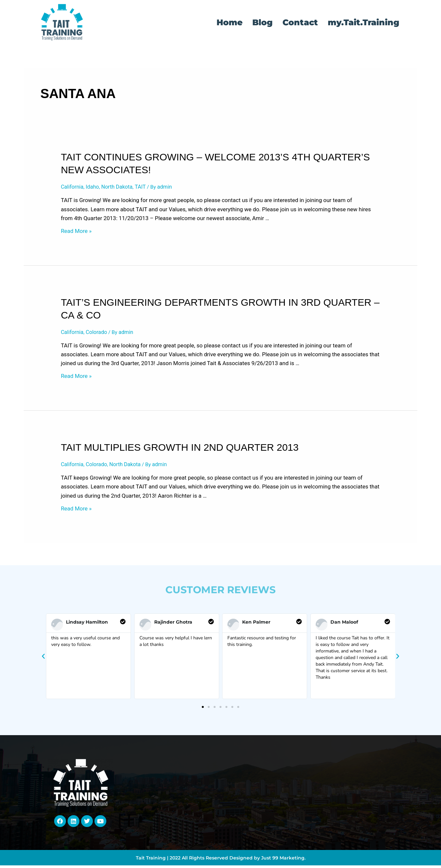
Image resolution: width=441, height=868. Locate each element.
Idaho (94, 187)
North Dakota (120, 187)
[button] (43, 659)
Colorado (99, 333)
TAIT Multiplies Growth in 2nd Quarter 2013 (180, 449)
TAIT (145, 187)
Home (230, 22)
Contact (300, 22)
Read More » (76, 232)
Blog (262, 22)
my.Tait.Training (364, 22)
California (73, 187)
